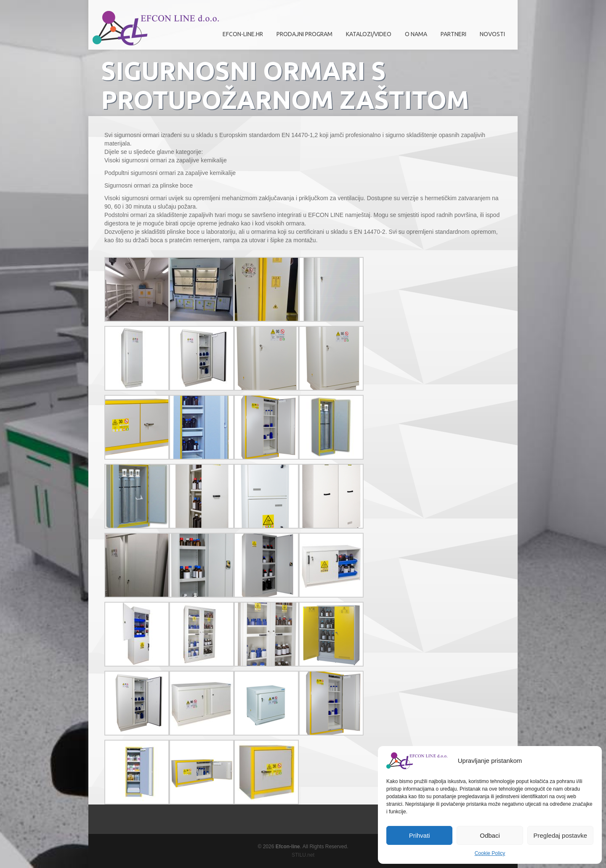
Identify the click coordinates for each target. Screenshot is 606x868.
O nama (414, 37)
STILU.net (303, 855)
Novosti (492, 34)
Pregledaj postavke (561, 835)
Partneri (451, 37)
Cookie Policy (490, 853)
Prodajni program (302, 37)
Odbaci (490, 835)
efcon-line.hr (243, 34)
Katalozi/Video (369, 34)
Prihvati (420, 835)
